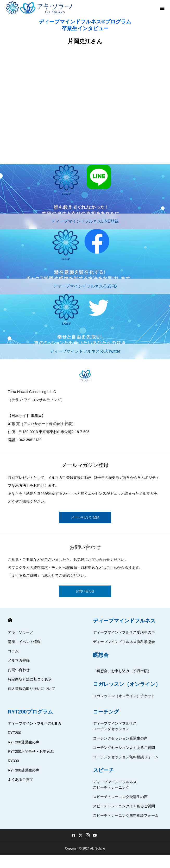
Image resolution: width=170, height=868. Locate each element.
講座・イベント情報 (24, 642)
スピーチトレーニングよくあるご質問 (124, 806)
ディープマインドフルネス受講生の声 (124, 632)
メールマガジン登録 (85, 517)
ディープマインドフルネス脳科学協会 (124, 642)
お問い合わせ (85, 591)
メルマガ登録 (19, 660)
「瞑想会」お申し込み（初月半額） (122, 671)
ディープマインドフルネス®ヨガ (35, 723)
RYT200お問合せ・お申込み (31, 751)
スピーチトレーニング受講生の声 (120, 797)
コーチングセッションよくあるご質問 (124, 748)
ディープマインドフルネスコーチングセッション (115, 726)
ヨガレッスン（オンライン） (127, 684)
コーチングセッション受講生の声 (120, 738)
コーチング (106, 712)
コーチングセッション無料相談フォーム (126, 757)
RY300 (13, 761)
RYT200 (14, 733)
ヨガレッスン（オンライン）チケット (124, 696)
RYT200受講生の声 (24, 742)
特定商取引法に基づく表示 (30, 679)
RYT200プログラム (30, 712)
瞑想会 (101, 655)
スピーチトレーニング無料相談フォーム (126, 815)
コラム (13, 651)
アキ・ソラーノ (21, 632)
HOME (10, 620)
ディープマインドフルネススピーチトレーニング (115, 785)
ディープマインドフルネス (124, 621)
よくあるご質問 (21, 780)
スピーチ (103, 770)
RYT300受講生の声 (24, 770)
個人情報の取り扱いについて (32, 689)
